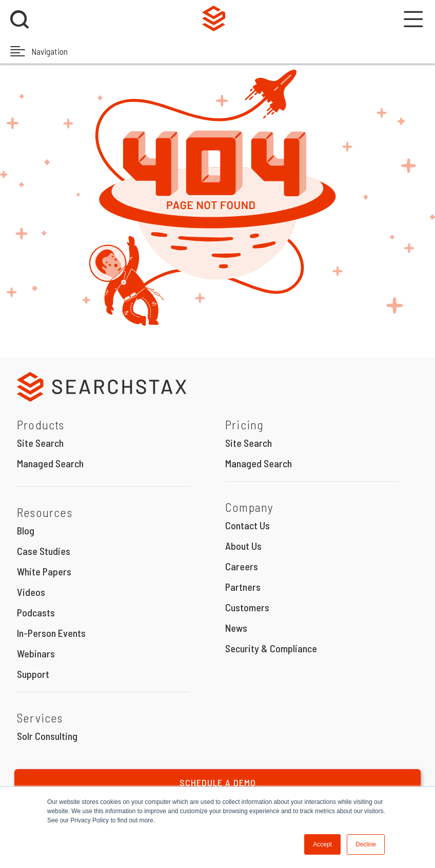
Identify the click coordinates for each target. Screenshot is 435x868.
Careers (242, 566)
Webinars (36, 653)
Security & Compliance (271, 648)
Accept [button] (322, 844)
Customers (247, 607)
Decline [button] (366, 844)
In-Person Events (51, 633)
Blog (26, 530)
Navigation (39, 51)
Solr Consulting (47, 736)
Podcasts (36, 612)
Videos (31, 592)
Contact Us (248, 525)
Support (33, 674)
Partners (243, 587)
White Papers (44, 571)
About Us (243, 546)
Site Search (40, 443)
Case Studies (44, 551)
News (236, 628)
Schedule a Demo (218, 782)
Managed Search (50, 463)
